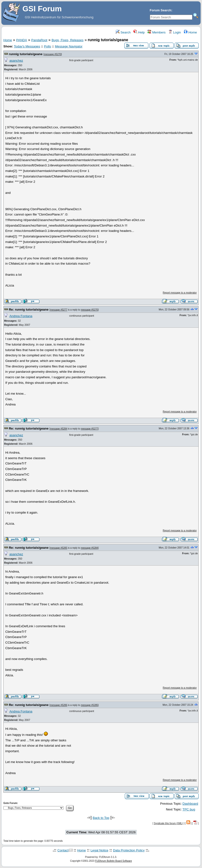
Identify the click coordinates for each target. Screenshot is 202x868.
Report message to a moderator (180, 293)
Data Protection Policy (129, 850)
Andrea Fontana (21, 316)
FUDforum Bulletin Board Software (113, 861)
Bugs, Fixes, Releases (68, 40)
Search (123, 32)
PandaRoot (39, 40)
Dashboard (190, 804)
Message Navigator (69, 46)
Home (190, 32)
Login (175, 32)
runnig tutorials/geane (26, 54)
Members (156, 32)
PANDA (22, 40)
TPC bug (189, 809)
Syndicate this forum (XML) (168, 823)
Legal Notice (99, 850)
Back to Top (101, 818)
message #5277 (59, 310)
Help (139, 32)
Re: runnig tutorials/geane (29, 310)
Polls (47, 46)
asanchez (16, 61)
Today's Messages (27, 46)
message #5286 (59, 705)
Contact (63, 850)
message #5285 (59, 548)
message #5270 (53, 54)
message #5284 (59, 429)
